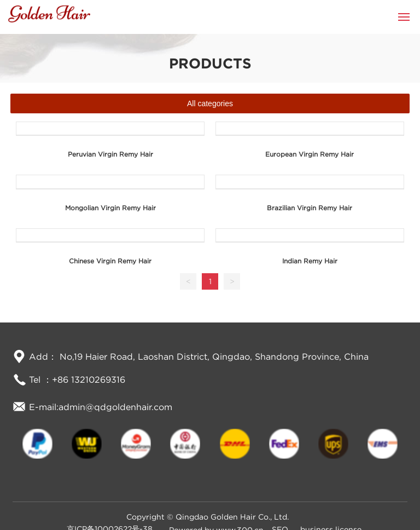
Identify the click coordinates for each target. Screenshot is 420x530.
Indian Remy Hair (310, 261)
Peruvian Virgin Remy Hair (110, 154)
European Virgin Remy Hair (310, 154)
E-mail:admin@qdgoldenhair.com (101, 407)
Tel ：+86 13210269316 (77, 379)
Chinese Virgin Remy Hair (110, 261)
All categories (210, 103)
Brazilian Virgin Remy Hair (310, 208)
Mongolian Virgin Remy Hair (110, 208)
